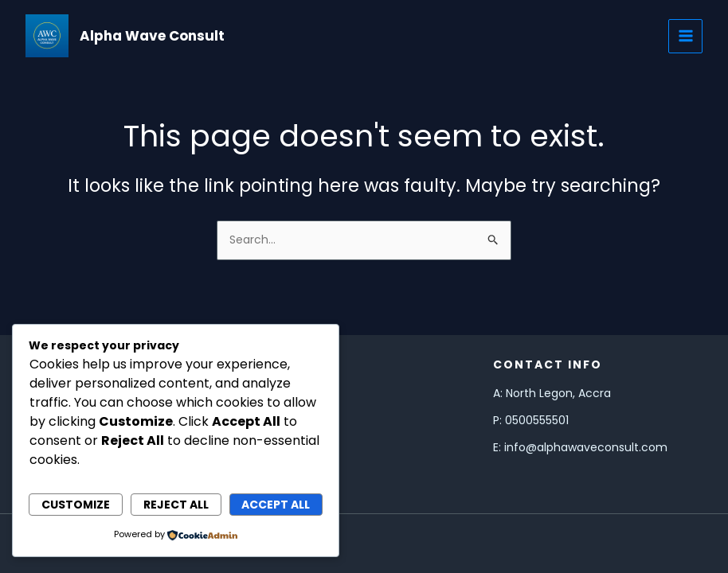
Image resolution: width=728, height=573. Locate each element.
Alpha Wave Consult (152, 36)
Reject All (176, 505)
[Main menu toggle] (685, 36)
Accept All (276, 505)
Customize (76, 505)
